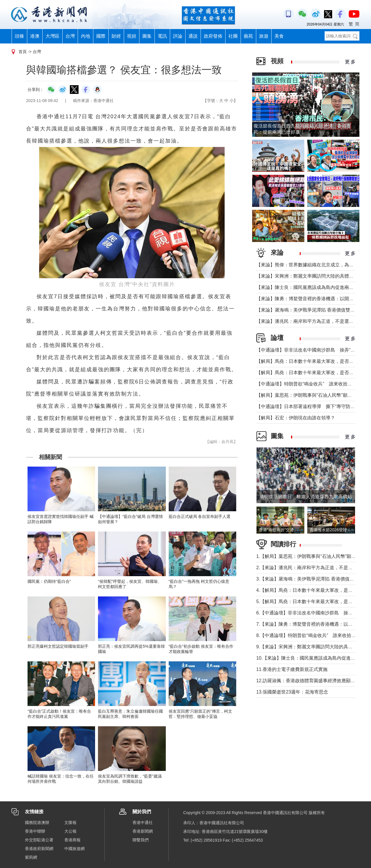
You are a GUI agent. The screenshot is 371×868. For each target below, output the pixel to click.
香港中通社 (143, 822)
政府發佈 (213, 36)
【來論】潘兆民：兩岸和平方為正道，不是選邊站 (307, 321)
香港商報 (72, 840)
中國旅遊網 (74, 849)
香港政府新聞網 (39, 849)
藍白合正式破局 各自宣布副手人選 (200, 516)
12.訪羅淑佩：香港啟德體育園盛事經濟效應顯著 (306, 681)
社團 (233, 36)
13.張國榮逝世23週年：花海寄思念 (292, 692)
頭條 (19, 36)
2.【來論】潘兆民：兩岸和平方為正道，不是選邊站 (309, 568)
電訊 (162, 36)
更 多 (350, 62)
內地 (86, 36)
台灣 (70, 36)
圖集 (147, 36)
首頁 (23, 52)
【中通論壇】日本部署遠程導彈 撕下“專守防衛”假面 (311, 406)
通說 (193, 36)
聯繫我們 (141, 840)
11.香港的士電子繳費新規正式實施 (292, 669)
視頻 (132, 36)
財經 (116, 36)
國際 (101, 36)
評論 (178, 36)
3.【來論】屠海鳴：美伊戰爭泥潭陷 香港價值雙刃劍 (310, 579)
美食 (279, 36)
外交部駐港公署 (39, 840)
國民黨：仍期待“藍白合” (49, 581)
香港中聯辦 (35, 831)
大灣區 (52, 36)
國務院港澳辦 (37, 822)
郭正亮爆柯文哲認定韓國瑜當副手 (58, 646)
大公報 (70, 831)
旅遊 (264, 36)
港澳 (35, 36)
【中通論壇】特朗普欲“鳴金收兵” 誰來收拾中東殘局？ (313, 384)
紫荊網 (31, 857)
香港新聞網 (143, 831)
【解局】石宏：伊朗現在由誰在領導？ (296, 418)
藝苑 (248, 36)
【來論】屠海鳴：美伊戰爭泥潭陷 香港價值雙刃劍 (308, 310)
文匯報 (70, 822)
